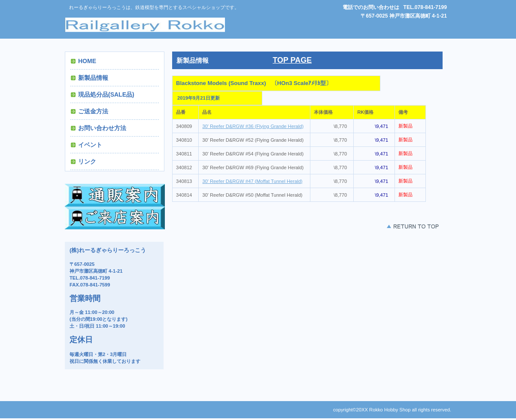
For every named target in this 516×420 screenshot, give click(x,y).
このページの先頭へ (413, 226)
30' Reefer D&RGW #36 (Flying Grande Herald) (253, 126)
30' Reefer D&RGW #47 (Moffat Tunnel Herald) (252, 181)
